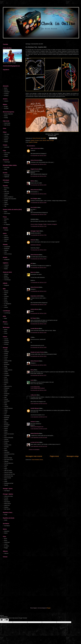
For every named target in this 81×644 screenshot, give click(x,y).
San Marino (7, 526)
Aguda (6, 350)
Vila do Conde (8, 478)
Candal (6, 368)
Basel (6, 539)
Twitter (45, 224)
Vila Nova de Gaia (9, 476)
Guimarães (7, 401)
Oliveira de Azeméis (9, 434)
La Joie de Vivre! (35, 442)
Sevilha (6, 201)
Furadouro (7, 388)
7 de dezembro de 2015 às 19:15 (38, 250)
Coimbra (6, 374)
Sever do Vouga (8, 458)
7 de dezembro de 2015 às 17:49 (38, 235)
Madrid (6, 195)
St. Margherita (8, 304)
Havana (6, 155)
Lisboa (6, 410)
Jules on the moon (35, 148)
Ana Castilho (34, 207)
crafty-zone (33, 395)
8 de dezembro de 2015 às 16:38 (38, 347)
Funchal (6, 498)
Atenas (6, 236)
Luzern (6, 544)
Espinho (33, 140)
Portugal (52, 140)
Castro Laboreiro (8, 370)
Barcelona (7, 188)
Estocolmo (7, 531)
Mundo (44, 140)
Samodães (7, 452)
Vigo (5, 206)
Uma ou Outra (34, 224)
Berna (6, 540)
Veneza (6, 307)
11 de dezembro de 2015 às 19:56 (39, 438)
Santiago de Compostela (10, 199)
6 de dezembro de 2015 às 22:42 (38, 194)
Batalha (6, 363)
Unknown (33, 240)
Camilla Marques (35, 408)
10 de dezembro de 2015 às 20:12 (39, 404)
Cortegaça (7, 375)
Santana (6, 507)
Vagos (6, 469)
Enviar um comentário (34, 450)
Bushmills (7, 278)
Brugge (6, 107)
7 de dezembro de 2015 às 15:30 (38, 214)
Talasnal (6, 461)
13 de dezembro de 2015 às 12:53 (39, 446)
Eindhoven (7, 248)
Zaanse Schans (8, 254)
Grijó (5, 397)
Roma (6, 300)
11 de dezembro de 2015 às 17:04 (39, 417)
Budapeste (7, 259)
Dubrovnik (7, 147)
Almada (6, 353)
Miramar (6, 423)
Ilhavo (6, 403)
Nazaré (6, 428)
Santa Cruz (7, 505)
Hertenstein (7, 542)
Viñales (6, 156)
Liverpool (6, 265)
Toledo (6, 202)
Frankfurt (6, 94)
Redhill (6, 269)
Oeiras (6, 432)
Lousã (6, 412)
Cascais (6, 339)
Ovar (5, 436)
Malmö (6, 533)
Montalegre (7, 425)
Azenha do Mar (8, 361)
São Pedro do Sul (8, 460)
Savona (6, 302)
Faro (5, 385)
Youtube (49, 224)
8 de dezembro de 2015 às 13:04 (38, 333)
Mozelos (6, 427)
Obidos (6, 430)
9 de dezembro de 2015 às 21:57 (38, 375)
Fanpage (40, 224)
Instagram (55, 224)
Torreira (6, 465)
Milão (5, 294)
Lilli (31, 264)
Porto (5, 449)
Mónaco (6, 324)
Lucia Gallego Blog (35, 387)
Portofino (6, 296)
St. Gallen (7, 546)
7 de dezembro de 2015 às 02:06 (38, 203)
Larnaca (6, 136)
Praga (6, 515)
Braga (6, 366)
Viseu (6, 480)
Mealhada (7, 417)
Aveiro (6, 359)
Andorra (6, 101)
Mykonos (6, 237)
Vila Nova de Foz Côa (9, 474)
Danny (32, 370)
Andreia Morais (34, 309)
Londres (6, 267)
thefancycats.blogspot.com (37, 427)
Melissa (33, 181)
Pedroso (6, 439)
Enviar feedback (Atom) (37, 460)
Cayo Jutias (7, 153)
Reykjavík (7, 285)
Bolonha (6, 291)
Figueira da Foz (8, 386)
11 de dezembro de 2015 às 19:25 (39, 429)
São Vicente (7, 125)
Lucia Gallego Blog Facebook (38, 388)
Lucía (32, 380)
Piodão (6, 443)
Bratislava (7, 182)
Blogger (49, 608)
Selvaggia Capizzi (35, 231)
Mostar (6, 116)
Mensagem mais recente (34, 456)
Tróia (5, 467)
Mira (5, 421)
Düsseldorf (7, 92)
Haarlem (6, 250)
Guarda (6, 399)
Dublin (6, 520)
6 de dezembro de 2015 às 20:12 (38, 164)
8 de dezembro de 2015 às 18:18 (38, 356)
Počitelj (6, 118)
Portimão (6, 447)
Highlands (7, 177)
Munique (6, 95)
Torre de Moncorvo (9, 463)
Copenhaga (7, 162)
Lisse (5, 252)
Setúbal (6, 456)
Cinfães (6, 372)
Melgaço (6, 419)
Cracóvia (6, 341)
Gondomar (7, 394)
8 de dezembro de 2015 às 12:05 (38, 313)
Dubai (6, 169)
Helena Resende (35, 160)
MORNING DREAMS (36, 245)
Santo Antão (7, 123)
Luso (5, 414)
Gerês (6, 392)
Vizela (6, 481)
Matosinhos (7, 416)
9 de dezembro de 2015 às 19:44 (38, 365)
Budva (6, 329)
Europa (37, 140)
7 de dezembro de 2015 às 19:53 (38, 259)
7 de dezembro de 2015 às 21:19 (38, 282)
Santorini (6, 239)
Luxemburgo (7, 313)
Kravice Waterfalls (9, 114)
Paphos (6, 142)
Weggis (6, 548)
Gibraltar (6, 230)
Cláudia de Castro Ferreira (37, 352)
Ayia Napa (7, 134)
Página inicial (54, 456)
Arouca (6, 357)
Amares (6, 355)
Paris (5, 223)
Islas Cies (7, 191)
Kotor (5, 331)
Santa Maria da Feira (9, 454)
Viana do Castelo (8, 472)
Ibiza (5, 190)
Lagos (6, 405)
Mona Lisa (33, 272)
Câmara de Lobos (8, 496)
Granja (6, 395)
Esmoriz (6, 381)
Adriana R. (33, 422)
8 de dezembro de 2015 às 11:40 (38, 305)
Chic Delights (34, 199)
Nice (5, 221)
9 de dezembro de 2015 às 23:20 (38, 390)
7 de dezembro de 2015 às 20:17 (38, 268)
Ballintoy (6, 274)
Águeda (6, 485)
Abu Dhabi (7, 167)
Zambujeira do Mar (9, 483)
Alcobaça (6, 352)
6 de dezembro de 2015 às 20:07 (38, 155)
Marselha (6, 219)
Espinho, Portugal (33, 142)
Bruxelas (6, 108)
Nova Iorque (7, 213)
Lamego (6, 406)
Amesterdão (7, 247)
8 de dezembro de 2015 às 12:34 (38, 324)
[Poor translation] (6, 620)
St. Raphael (7, 224)
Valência (6, 204)
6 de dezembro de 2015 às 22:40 (38, 185)
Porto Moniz (7, 502)
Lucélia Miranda (35, 328)
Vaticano (6, 553)
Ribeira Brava (7, 504)
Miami (6, 212)
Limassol (6, 138)
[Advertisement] (19, 583)
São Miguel (7, 491)
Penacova (7, 441)
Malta (6, 318)
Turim (6, 305)
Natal (48, 140)
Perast (6, 333)
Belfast (6, 276)
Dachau (6, 90)
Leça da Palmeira (8, 408)
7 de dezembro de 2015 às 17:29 (38, 226)
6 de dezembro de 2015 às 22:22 (38, 176)
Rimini (6, 298)
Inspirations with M (35, 296)
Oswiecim (7, 342)
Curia (5, 377)
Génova (6, 293)
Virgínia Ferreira (35, 169)
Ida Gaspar (33, 318)
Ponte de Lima (8, 445)
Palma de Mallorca (9, 197)
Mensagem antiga (73, 456)
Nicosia (6, 140)
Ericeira (6, 379)
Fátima (6, 390)
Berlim (6, 88)
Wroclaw (6, 344)
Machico (6, 500)
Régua (6, 450)
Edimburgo (7, 175)
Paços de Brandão (9, 438)
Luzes (41, 140)
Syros (6, 241)
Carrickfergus (7, 280)
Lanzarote (7, 193)
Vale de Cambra (8, 470)
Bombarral (7, 364)
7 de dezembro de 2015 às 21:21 (38, 291)
